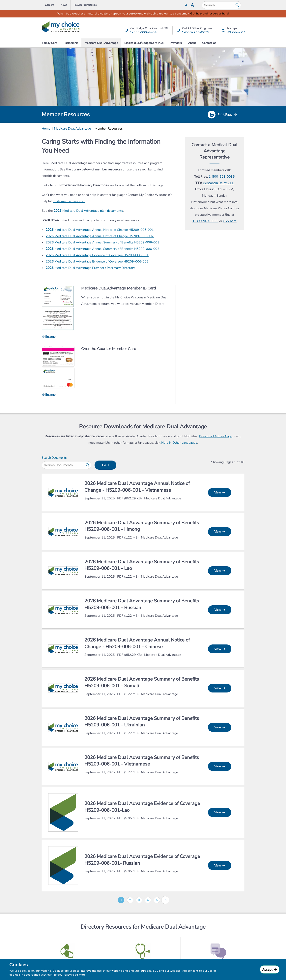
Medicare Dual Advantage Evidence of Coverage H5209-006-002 (97, 262)
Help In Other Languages (179, 443)
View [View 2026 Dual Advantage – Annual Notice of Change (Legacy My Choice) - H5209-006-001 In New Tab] (220, 492)
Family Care (50, 43)
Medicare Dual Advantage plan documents (88, 211)
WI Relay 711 (236, 32)
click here (230, 221)
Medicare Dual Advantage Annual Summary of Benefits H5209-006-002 (102, 249)
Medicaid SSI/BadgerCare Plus (144, 43)
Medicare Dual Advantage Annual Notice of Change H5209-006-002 (100, 236)
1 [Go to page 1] (121, 900)
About (192, 43)
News (64, 5)
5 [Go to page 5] (157, 900)
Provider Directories (85, 5)
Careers (49, 5)
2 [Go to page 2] (130, 900)
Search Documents (54, 458)
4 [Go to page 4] (148, 900)
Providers (176, 43)
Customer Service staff (69, 201)
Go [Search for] (106, 465)
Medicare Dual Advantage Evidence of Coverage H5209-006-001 (97, 255)
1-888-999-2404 (143, 32)
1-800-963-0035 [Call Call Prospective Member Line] (205, 221)
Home (46, 129)
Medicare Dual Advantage (101, 43)
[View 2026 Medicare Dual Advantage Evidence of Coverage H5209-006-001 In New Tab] (63, 812)
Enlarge (49, 337)
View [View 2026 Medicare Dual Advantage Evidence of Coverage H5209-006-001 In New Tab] (220, 812)
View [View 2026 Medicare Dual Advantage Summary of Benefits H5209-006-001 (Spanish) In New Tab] (220, 532)
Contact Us (209, 43)
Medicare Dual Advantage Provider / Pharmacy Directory (90, 268)
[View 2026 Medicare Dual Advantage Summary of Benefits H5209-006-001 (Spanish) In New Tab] (63, 531)
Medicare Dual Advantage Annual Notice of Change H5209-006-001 (100, 230)
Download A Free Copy (215, 436)
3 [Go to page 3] (139, 900)
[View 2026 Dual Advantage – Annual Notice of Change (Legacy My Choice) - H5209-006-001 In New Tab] (63, 492)
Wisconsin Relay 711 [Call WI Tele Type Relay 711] (218, 183)
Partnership (71, 43)
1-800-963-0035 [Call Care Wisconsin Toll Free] (222, 177)
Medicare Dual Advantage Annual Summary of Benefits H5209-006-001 (102, 242)
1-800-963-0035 (196, 32)
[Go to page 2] (165, 900)
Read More (78, 975)
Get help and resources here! (210, 14)
